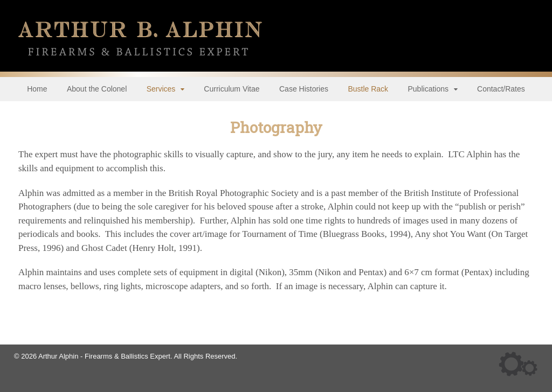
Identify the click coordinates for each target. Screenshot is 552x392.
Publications (429, 89)
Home (37, 89)
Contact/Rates (501, 89)
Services (161, 89)
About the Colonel (97, 89)
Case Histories (304, 89)
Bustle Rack (368, 89)
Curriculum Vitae (232, 89)
